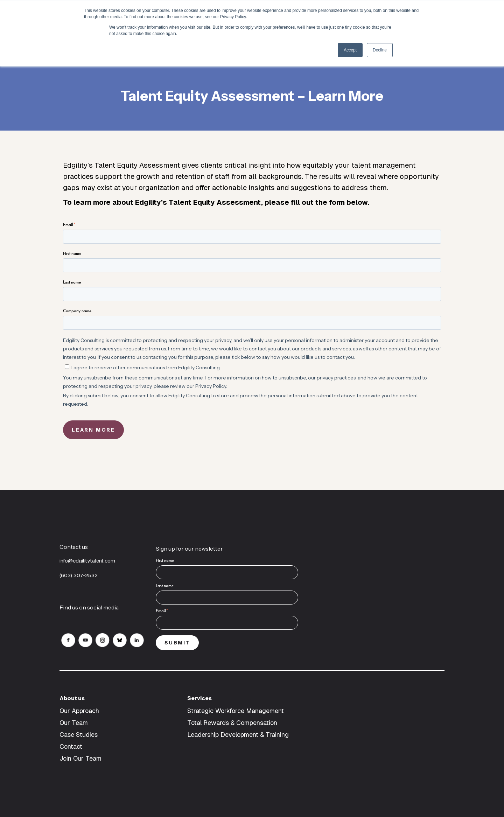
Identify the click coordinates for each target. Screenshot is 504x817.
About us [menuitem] (72, 698)
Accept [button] (350, 50)
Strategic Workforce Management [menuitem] (236, 711)
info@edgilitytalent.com (87, 561)
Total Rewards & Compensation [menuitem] (232, 723)
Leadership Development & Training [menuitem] (238, 735)
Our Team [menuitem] (74, 723)
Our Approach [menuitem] (79, 711)
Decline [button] (380, 50)
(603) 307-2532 (79, 575)
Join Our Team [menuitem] (80, 758)
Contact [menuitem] (71, 746)
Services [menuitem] (199, 698)
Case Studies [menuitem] (79, 735)
